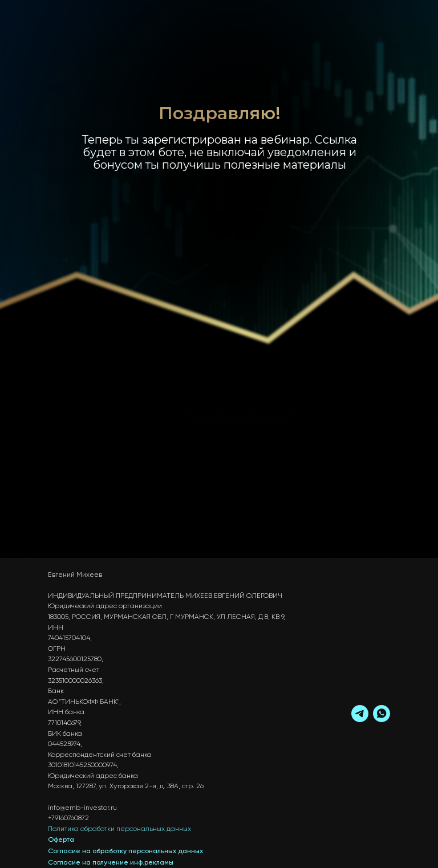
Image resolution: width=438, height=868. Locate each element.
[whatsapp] (382, 714)
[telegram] (360, 714)
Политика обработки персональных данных (119, 829)
